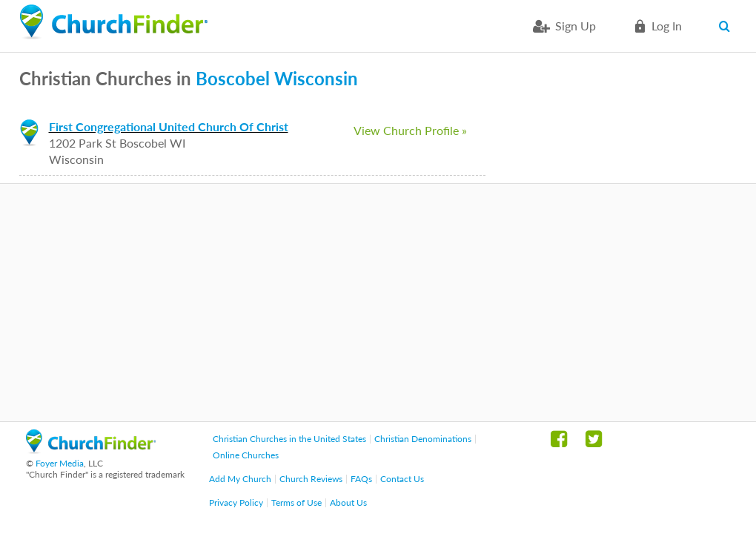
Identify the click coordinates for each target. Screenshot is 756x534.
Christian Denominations (423, 439)
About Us (348, 502)
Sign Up (576, 26)
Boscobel (233, 78)
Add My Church (240, 479)
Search (728, 26)
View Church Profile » (410, 130)
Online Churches (246, 455)
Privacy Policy (236, 502)
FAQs (361, 479)
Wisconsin (316, 78)
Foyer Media (60, 463)
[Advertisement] (378, 303)
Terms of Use (296, 502)
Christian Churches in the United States (289, 439)
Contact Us (402, 479)
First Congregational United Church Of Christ (169, 126)
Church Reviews (311, 479)
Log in (667, 26)
